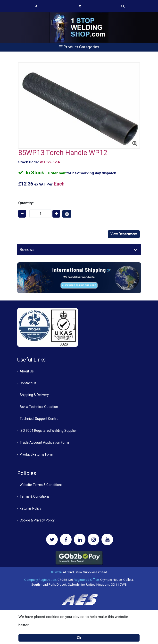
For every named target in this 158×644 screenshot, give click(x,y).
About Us (27, 371)
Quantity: (26, 203)
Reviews (27, 250)
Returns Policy (30, 508)
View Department (124, 234)
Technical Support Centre (39, 419)
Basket (80, 6)
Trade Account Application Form (44, 442)
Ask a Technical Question (39, 407)
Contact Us (28, 383)
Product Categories (79, 47)
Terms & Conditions (35, 496)
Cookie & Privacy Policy (37, 520)
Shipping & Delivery (34, 395)
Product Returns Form (36, 454)
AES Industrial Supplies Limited (85, 572)
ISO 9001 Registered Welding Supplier (48, 431)
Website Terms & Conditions (41, 485)
